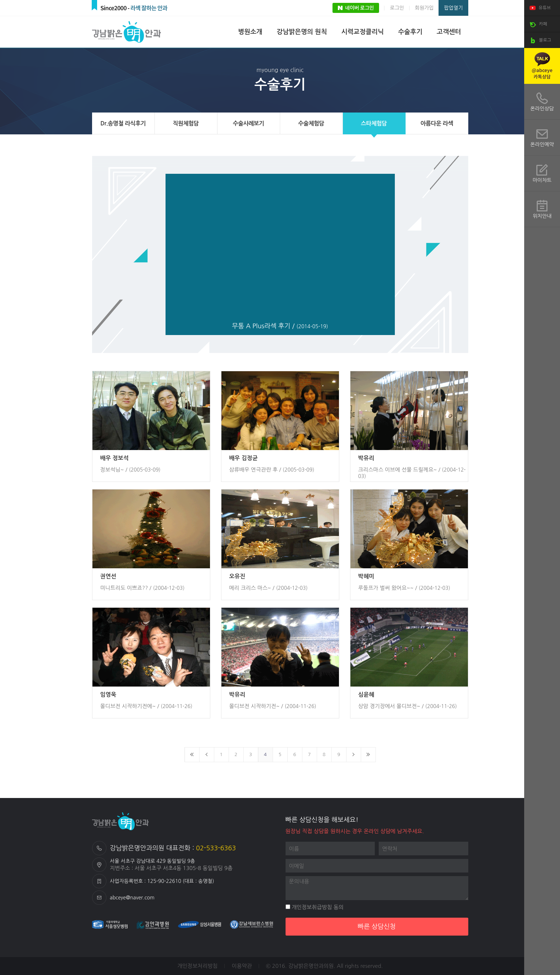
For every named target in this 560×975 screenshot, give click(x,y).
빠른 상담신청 (377, 927)
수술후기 (410, 32)
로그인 (397, 8)
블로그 (539, 40)
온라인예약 (542, 144)
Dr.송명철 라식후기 (123, 123)
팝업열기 (453, 8)
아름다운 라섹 (437, 123)
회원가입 (424, 8)
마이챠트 (542, 180)
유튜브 (539, 8)
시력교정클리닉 (363, 32)
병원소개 (250, 32)
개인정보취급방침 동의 (315, 907)
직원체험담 (186, 123)
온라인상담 (542, 109)
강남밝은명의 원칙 (302, 32)
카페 (537, 24)
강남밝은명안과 (128, 32)
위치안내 (542, 216)
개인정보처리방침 (198, 966)
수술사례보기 (248, 123)
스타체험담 (374, 123)
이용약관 (242, 966)
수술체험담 (311, 123)
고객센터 (449, 32)
